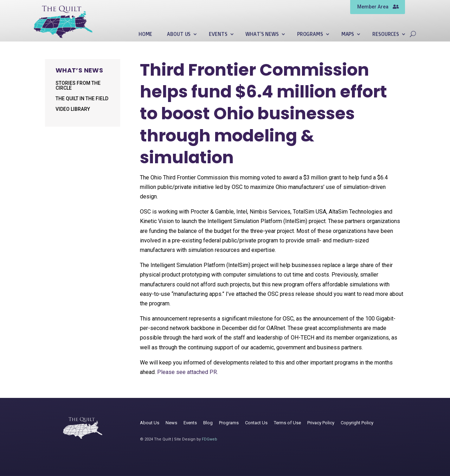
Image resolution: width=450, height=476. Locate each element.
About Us (179, 34)
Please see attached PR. (188, 372)
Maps (348, 34)
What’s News (262, 34)
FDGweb (210, 439)
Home (145, 34)
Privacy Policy (321, 423)
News (171, 423)
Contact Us (256, 423)
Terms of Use (287, 423)
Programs (310, 34)
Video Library (73, 109)
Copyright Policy (357, 423)
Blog (208, 423)
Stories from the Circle (78, 86)
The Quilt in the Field (82, 99)
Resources (386, 34)
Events (218, 34)
